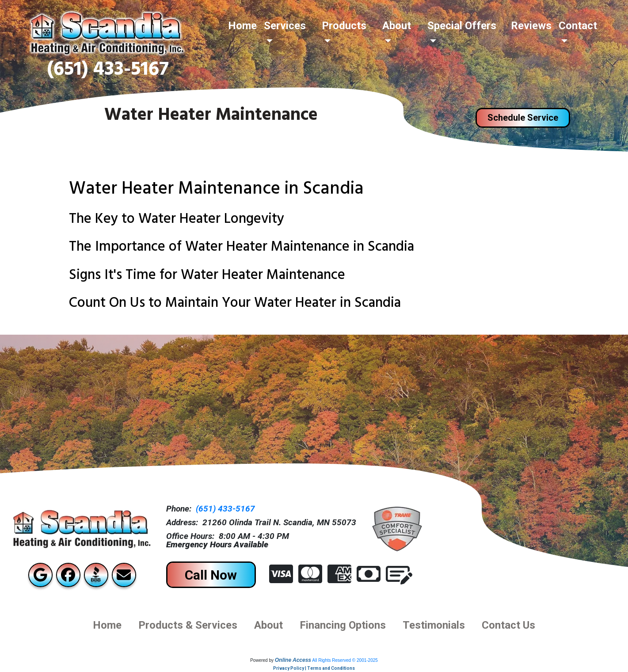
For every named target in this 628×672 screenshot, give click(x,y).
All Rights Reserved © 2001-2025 (345, 660)
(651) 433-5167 (108, 71)
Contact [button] (578, 26)
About (268, 625)
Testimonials (434, 625)
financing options (343, 625)
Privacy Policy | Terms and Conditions (314, 668)
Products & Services (188, 625)
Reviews (531, 26)
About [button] (397, 26)
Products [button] (344, 26)
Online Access (293, 660)
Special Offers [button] (462, 26)
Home (242, 26)
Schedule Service (523, 118)
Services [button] (285, 26)
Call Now (211, 575)
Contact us (508, 625)
